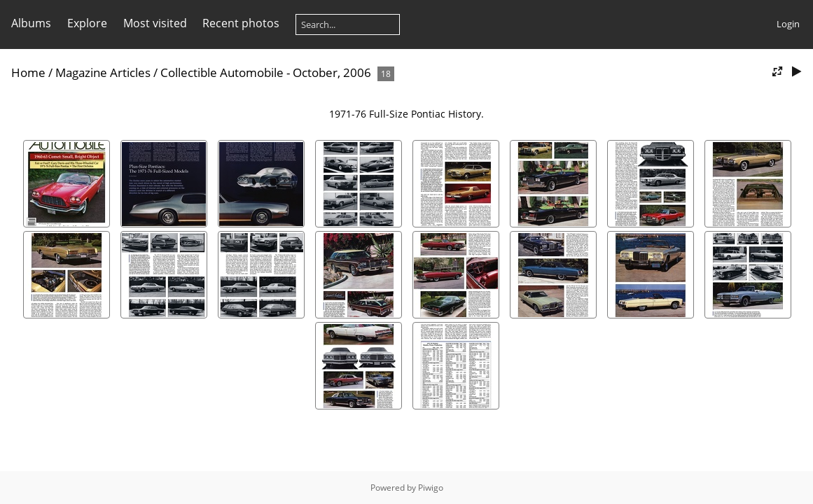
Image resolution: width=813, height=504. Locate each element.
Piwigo (431, 488)
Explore (87, 23)
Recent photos (241, 23)
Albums (31, 23)
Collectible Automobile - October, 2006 (266, 72)
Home (28, 72)
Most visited (155, 23)
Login (788, 24)
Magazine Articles (103, 72)
